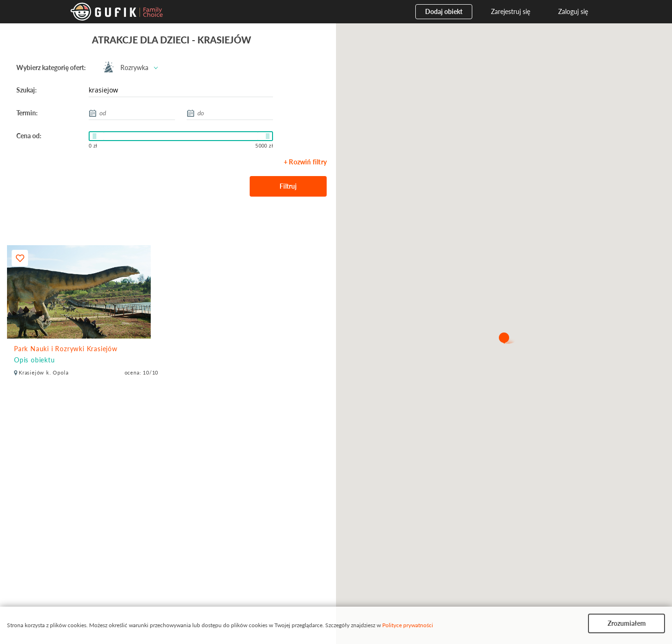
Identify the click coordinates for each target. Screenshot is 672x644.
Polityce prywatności (408, 625)
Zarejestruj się (511, 11)
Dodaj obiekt (444, 11)
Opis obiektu (35, 360)
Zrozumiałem (627, 623)
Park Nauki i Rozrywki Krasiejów (66, 349)
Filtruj (288, 186)
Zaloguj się (573, 11)
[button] (504, 339)
